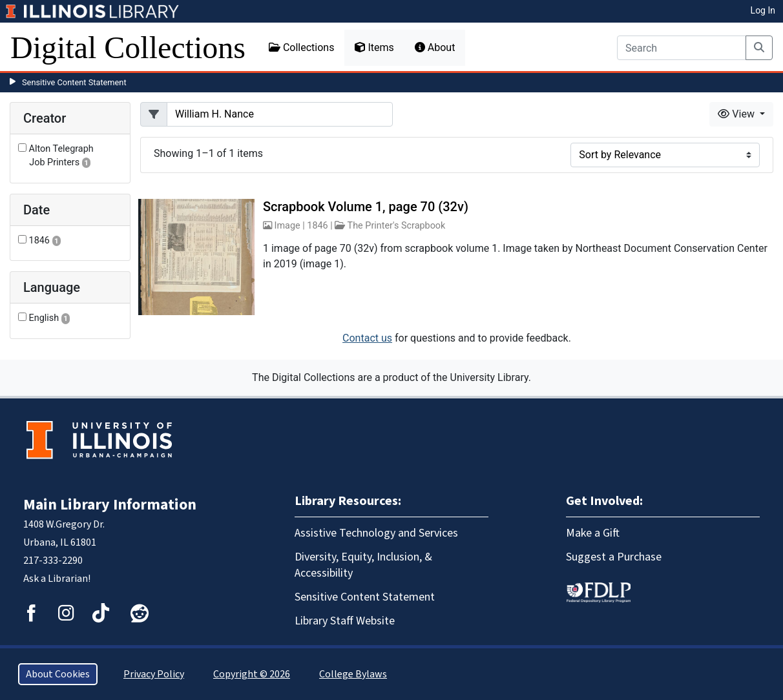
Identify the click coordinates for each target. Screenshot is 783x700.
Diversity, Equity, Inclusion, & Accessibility (363, 565)
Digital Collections (128, 47)
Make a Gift (593, 533)
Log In (763, 10)
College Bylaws (353, 674)
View (737, 114)
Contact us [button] (367, 338)
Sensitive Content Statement (74, 82)
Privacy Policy (154, 674)
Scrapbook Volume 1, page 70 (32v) (366, 207)
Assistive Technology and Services (376, 533)
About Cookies (58, 674)
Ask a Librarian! (57, 579)
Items (374, 47)
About (435, 47)
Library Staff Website (345, 621)
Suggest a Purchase (614, 557)
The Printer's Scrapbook (397, 226)
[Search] (682, 48)
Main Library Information (110, 505)
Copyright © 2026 (252, 674)
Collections (302, 47)
